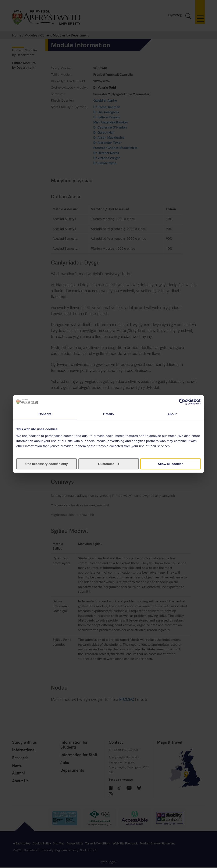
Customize (109, 464)
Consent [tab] (45, 414)
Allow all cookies (170, 464)
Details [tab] (108, 414)
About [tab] (172, 414)
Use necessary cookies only (46, 464)
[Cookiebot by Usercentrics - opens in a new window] (182, 402)
